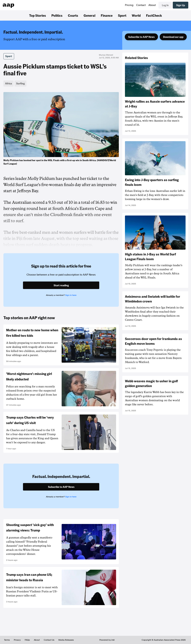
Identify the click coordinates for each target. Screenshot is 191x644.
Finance (107, 15)
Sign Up (181, 5)
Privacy (17, 640)
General (89, 15)
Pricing (129, 5)
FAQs (27, 640)
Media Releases (66, 640)
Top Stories (38, 15)
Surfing (20, 83)
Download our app (173, 37)
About (152, 5)
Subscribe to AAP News (141, 37)
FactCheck (154, 15)
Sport (122, 15)
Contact (141, 5)
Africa (9, 83)
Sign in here (71, 295)
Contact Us (49, 640)
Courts (73, 15)
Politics (57, 15)
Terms (7, 640)
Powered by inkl (107, 640)
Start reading (61, 285)
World (136, 15)
